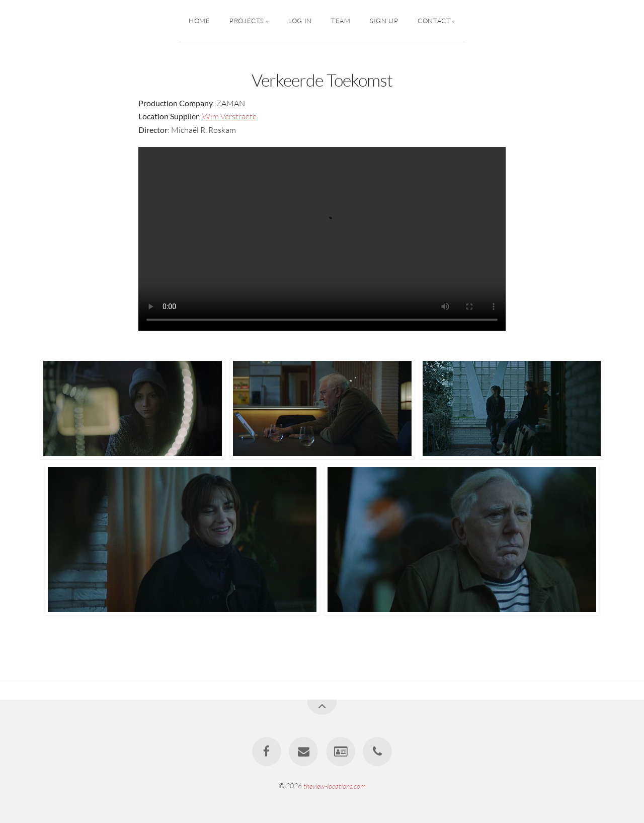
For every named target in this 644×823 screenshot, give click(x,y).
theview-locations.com (335, 785)
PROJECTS (247, 21)
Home (199, 21)
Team (341, 21)
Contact (434, 21)
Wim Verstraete (229, 116)
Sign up (384, 21)
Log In (300, 21)
